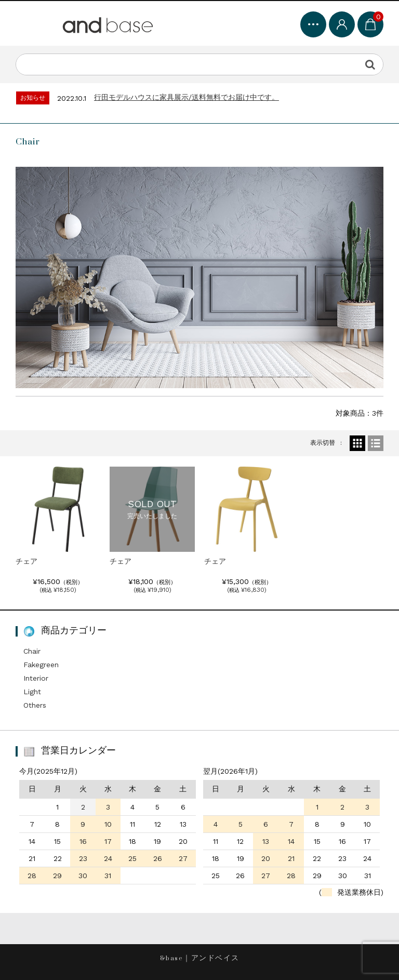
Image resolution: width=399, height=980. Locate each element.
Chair (32, 651)
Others (35, 705)
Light (32, 692)
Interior (36, 678)
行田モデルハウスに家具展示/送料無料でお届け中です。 (187, 97)
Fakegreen (41, 665)
